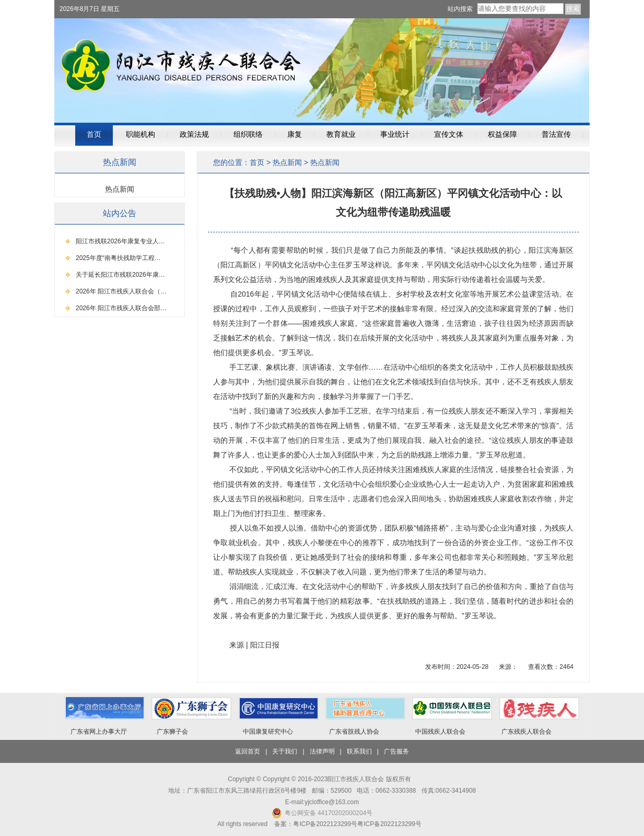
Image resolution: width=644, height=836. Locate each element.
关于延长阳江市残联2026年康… (120, 275)
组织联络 (248, 134)
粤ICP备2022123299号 (389, 824)
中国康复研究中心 (268, 732)
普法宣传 (556, 134)
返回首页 (248, 751)
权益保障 (502, 134)
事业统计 (395, 134)
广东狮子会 (172, 732)
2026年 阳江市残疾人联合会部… (121, 308)
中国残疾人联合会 (440, 732)
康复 (295, 134)
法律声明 (322, 751)
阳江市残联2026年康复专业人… (120, 241)
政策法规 (194, 134)
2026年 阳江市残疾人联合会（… (121, 291)
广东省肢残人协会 (354, 732)
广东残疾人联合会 (526, 732)
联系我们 (359, 751)
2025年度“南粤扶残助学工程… (118, 258)
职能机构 (140, 134)
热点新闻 (287, 162)
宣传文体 (449, 134)
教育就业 (341, 134)
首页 (94, 134)
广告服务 (396, 751)
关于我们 (285, 751)
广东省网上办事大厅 (99, 732)
